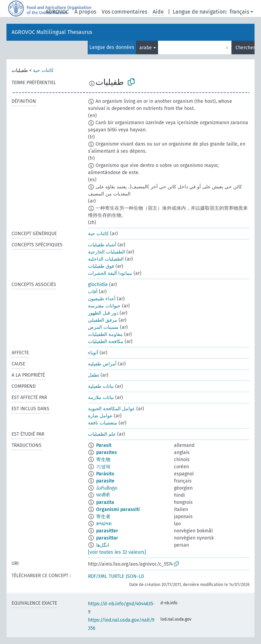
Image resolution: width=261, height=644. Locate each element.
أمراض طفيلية (102, 364)
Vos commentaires (124, 12)
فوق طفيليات (101, 266)
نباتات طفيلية (101, 386)
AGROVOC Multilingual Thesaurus (52, 32)
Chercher (245, 48)
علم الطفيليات (102, 434)
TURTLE (116, 576)
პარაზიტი (107, 488)
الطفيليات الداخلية (106, 259)
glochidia (98, 285)
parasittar (107, 538)
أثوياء (93, 353)
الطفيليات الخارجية (107, 252)
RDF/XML (98, 576)
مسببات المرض (103, 327)
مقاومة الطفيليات (105, 334)
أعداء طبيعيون (102, 299)
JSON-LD (135, 576)
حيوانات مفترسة (104, 306)
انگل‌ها (103, 545)
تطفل (94, 375)
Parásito (105, 474)
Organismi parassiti (118, 509)
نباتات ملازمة (101, 397)
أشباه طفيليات (102, 245)
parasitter (107, 531)
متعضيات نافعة (103, 423)
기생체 (103, 467)
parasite (105, 481)
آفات (93, 292)
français (239, 12)
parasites (107, 452)
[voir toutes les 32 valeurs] (117, 552)
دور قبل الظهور (103, 313)
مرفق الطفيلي (103, 320)
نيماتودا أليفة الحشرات (110, 273)
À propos (85, 12)
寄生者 (103, 517)
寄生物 (103, 460)
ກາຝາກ (104, 524)
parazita (105, 502)
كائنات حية (43, 70)
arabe (146, 48)
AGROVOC (57, 12)
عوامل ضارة (100, 416)
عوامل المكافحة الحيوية (111, 409)
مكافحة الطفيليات (106, 342)
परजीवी (103, 495)
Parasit (104, 445)
